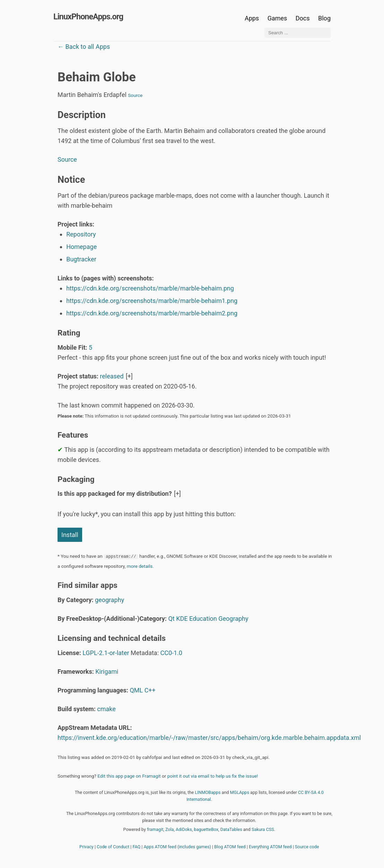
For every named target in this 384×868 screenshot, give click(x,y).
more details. (140, 566)
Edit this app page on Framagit (129, 776)
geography (110, 600)
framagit (155, 829)
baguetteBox (206, 829)
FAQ (137, 847)
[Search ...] (298, 33)
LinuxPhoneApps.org (88, 17)
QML (136, 690)
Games (277, 18)
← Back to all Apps (84, 47)
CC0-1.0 (171, 653)
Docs (303, 18)
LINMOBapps (208, 792)
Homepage (81, 247)
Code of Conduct (113, 847)
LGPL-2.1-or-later (106, 653)
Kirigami (107, 672)
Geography (233, 619)
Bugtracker (81, 259)
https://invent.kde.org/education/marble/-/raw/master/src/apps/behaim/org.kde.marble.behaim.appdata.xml (209, 738)
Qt (171, 619)
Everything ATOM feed (270, 847)
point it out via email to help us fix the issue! (213, 776)
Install (70, 535)
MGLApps (240, 792)
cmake (106, 709)
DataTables (231, 829)
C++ (150, 690)
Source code (307, 847)
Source (135, 95)
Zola (170, 829)
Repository (81, 234)
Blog (324, 18)
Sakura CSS (263, 829)
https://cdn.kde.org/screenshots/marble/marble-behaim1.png (152, 301)
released (112, 376)
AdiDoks (184, 829)
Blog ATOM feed (230, 847)
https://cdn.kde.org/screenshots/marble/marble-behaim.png (150, 288)
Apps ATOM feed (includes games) (177, 847)
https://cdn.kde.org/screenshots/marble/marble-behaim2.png (152, 313)
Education (203, 619)
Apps (252, 18)
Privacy (86, 847)
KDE (182, 619)
